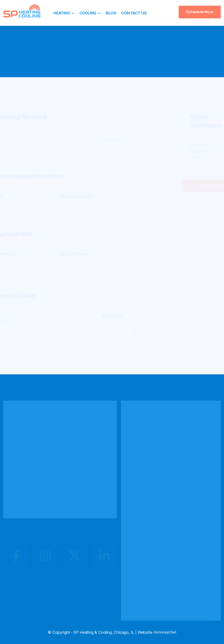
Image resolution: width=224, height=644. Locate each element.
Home (93, 62)
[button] (64, 13)
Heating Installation (147, 452)
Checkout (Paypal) (120, 62)
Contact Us (134, 13)
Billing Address (94, 254)
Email (17, 196)
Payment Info (25, 254)
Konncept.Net (165, 632)
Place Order (191, 186)
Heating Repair (144, 462)
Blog (111, 13)
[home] (22, 11)
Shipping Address (97, 196)
